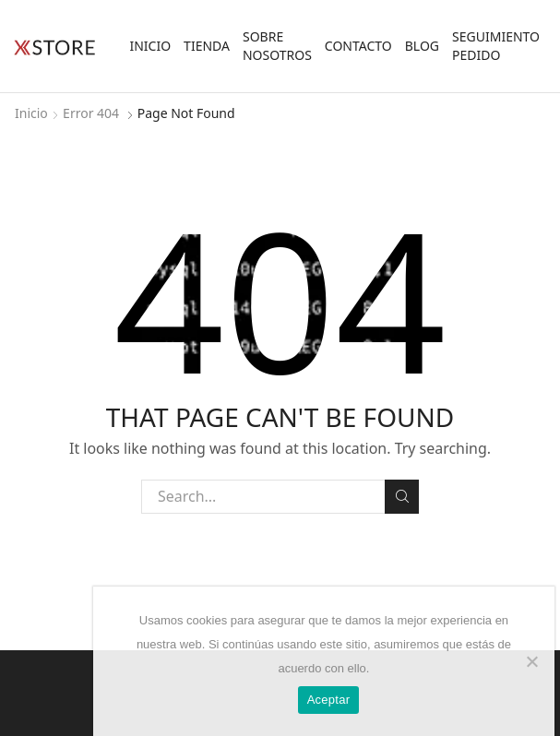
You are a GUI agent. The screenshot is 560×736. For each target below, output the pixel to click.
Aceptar (329, 700)
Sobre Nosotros (277, 46)
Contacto (358, 46)
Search (402, 496)
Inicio (150, 46)
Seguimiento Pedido (496, 46)
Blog (422, 46)
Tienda (207, 46)
